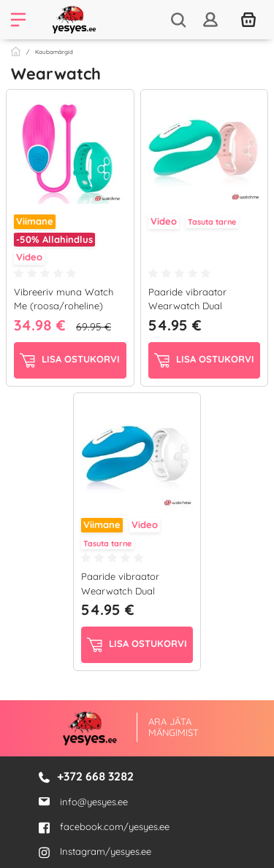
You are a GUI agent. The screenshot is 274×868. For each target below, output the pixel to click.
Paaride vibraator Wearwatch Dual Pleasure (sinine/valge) (132, 590)
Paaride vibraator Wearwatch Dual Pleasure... (187, 306)
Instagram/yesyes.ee (95, 851)
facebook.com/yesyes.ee (104, 826)
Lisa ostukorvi (70, 360)
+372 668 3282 (95, 776)
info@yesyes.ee (94, 801)
